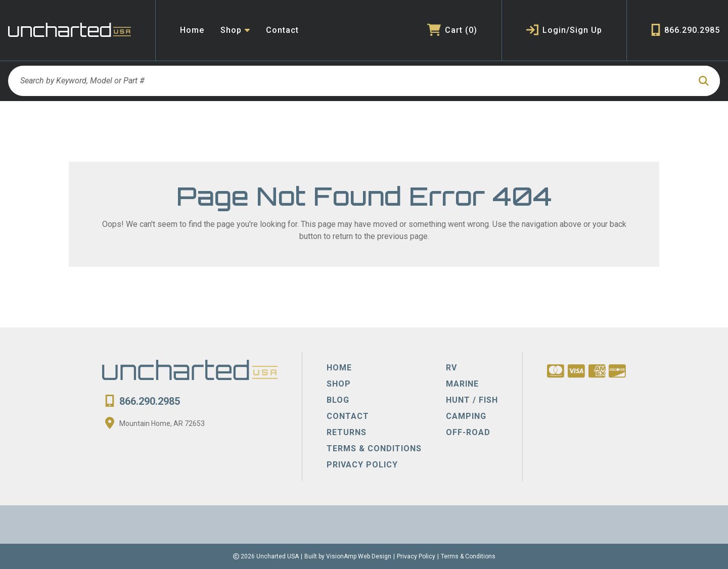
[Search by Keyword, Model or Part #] (349, 81)
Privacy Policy (416, 556)
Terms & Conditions (468, 556)
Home (192, 30)
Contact (282, 30)
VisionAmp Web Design (359, 556)
